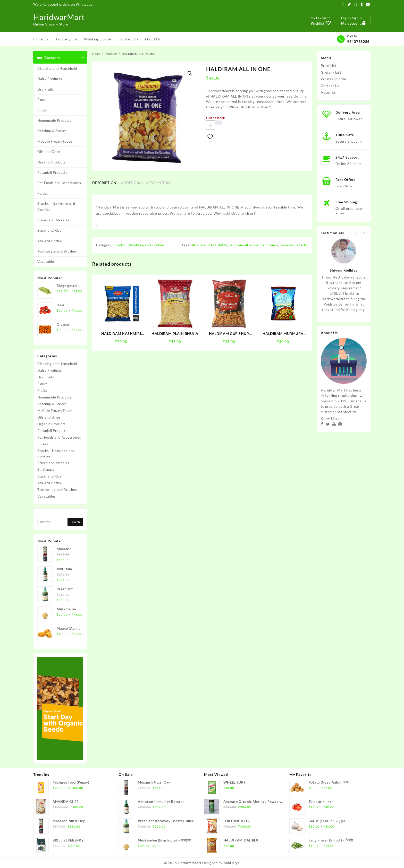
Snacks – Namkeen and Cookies (56, 207)
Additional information (145, 183)
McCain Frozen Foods (55, 141)
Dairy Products (50, 79)
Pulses (43, 193)
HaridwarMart (59, 17)
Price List (329, 66)
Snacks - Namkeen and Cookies (56, 453)
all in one (199, 245)
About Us (328, 92)
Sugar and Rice (49, 230)
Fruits (42, 110)
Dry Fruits (46, 89)
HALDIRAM (217, 245)
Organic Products (52, 162)
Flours (42, 100)
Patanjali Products (52, 172)
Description (104, 183)
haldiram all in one (244, 245)
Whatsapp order (334, 79)
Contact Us (330, 86)
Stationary (46, 470)
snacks (302, 245)
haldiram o (269, 245)
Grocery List (331, 72)
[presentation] (355, 232)
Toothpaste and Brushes (57, 251)
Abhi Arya (232, 863)
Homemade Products (54, 120)
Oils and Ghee (49, 152)
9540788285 (358, 42)
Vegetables (47, 262)
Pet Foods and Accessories (59, 183)
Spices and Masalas (53, 220)
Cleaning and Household (57, 68)
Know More (330, 419)
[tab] (106, 183)
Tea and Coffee (50, 241)
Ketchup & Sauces (52, 131)
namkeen (287, 245)
